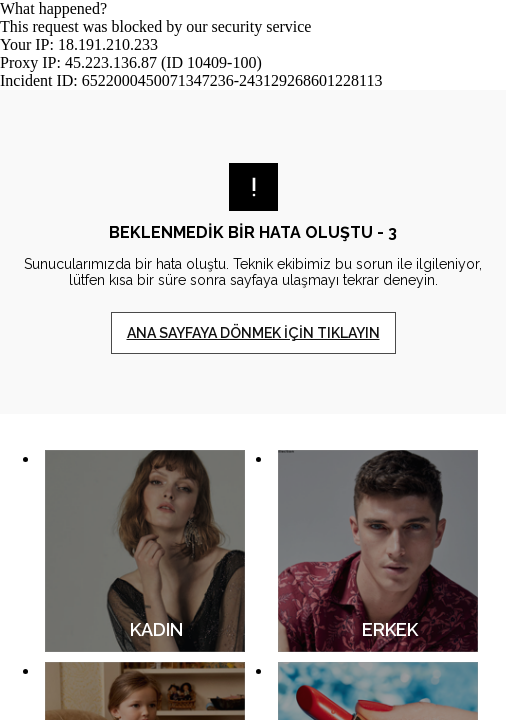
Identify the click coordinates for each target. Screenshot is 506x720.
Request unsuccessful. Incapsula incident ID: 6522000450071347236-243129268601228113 (253, 360)
